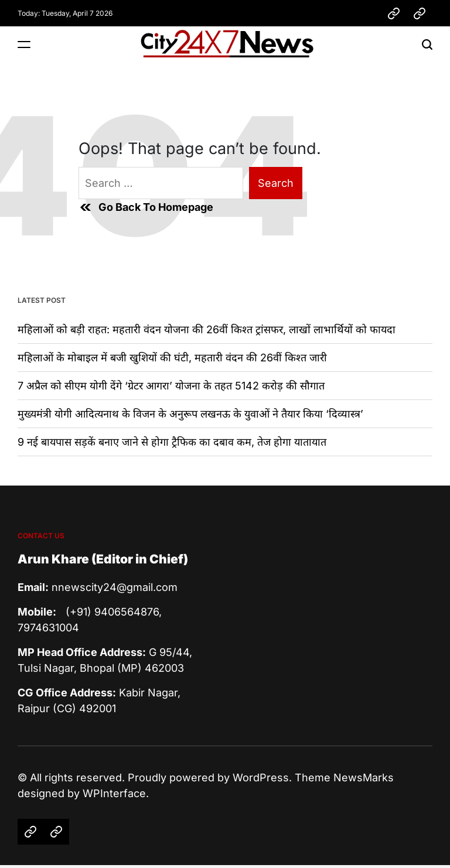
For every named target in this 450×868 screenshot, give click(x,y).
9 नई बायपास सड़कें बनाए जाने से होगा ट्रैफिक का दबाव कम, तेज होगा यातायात (172, 442)
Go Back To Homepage (146, 207)
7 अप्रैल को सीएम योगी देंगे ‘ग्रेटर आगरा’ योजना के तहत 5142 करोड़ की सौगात (171, 386)
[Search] (427, 44)
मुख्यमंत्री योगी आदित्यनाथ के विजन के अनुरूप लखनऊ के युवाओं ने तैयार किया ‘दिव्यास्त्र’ (190, 414)
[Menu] (24, 44)
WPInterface (114, 793)
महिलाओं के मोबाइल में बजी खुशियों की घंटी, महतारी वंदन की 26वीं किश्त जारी (172, 358)
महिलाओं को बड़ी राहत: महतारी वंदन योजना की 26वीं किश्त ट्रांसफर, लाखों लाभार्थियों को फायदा (207, 329)
